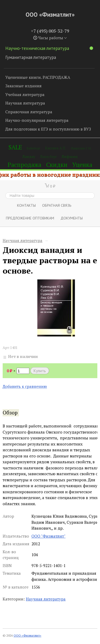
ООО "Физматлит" (49, 536)
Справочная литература (29, 112)
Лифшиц (70, 156)
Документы (72, 218)
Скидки (57, 165)
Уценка (82, 165)
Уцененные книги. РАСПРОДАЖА (38, 77)
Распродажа (25, 165)
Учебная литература (25, 94)
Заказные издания (23, 86)
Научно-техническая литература (49, 48)
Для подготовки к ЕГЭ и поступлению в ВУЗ (48, 129)
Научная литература (25, 103)
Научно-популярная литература (37, 120)
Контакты (26, 205)
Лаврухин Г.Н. (81, 148)
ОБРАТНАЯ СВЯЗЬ (57, 205)
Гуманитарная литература (31, 57)
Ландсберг (48, 157)
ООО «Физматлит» (50, 14)
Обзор (10, 413)
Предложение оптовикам (30, 218)
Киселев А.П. (55, 148)
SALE (15, 147)
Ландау (29, 156)
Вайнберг (33, 148)
